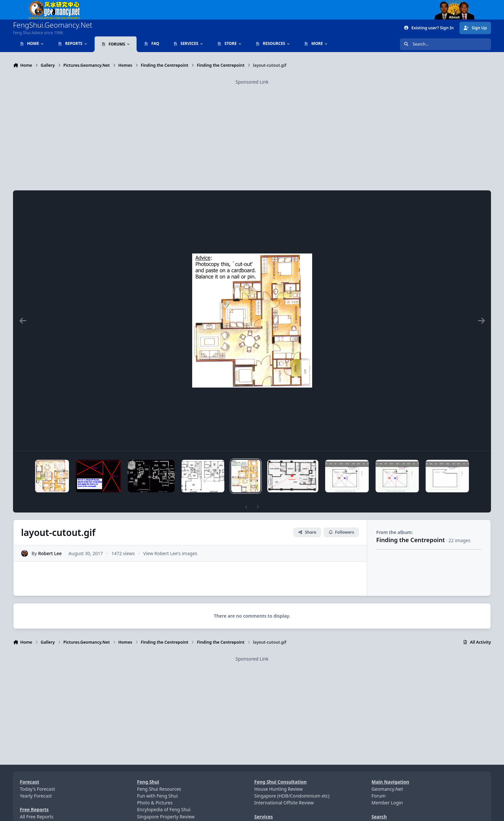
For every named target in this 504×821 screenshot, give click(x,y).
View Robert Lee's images (170, 553)
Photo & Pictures (155, 803)
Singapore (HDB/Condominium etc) (292, 796)
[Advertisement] (252, 131)
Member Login (387, 803)
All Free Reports (37, 817)
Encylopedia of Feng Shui (164, 809)
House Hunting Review (279, 789)
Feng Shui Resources (159, 789)
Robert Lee (50, 553)
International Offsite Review (284, 803)
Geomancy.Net (387, 789)
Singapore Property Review (166, 817)
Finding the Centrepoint (411, 540)
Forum (379, 796)
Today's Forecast (37, 789)
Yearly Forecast (36, 796)
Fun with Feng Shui (158, 796)
